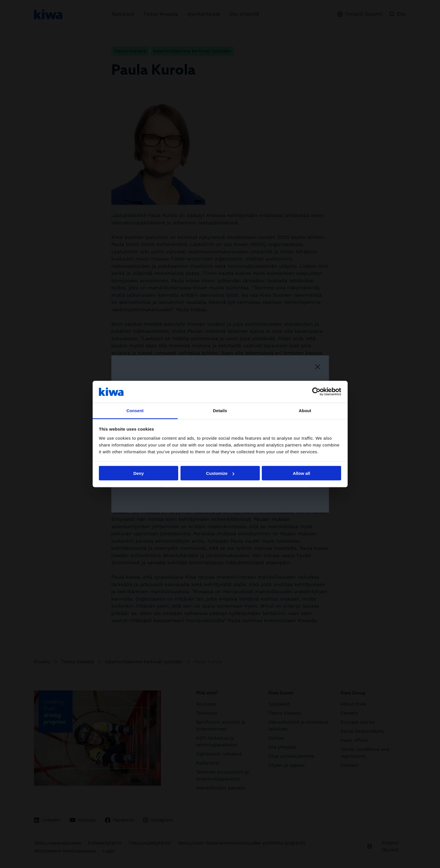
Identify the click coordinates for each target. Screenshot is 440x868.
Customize (220, 473)
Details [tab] (220, 410)
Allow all (302, 473)
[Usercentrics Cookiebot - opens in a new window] (316, 392)
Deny (139, 473)
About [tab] (305, 410)
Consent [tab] (135, 410)
